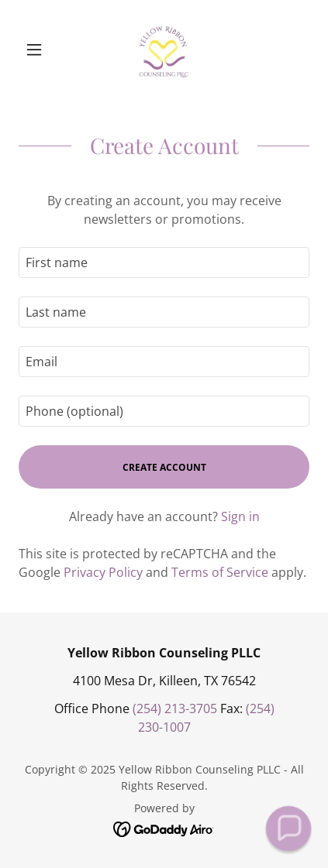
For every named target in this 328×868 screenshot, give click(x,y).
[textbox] (164, 262)
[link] (164, 50)
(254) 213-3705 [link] (175, 708)
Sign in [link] (240, 516)
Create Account (164, 467)
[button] (40, 50)
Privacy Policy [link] (103, 572)
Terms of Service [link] (220, 572)
